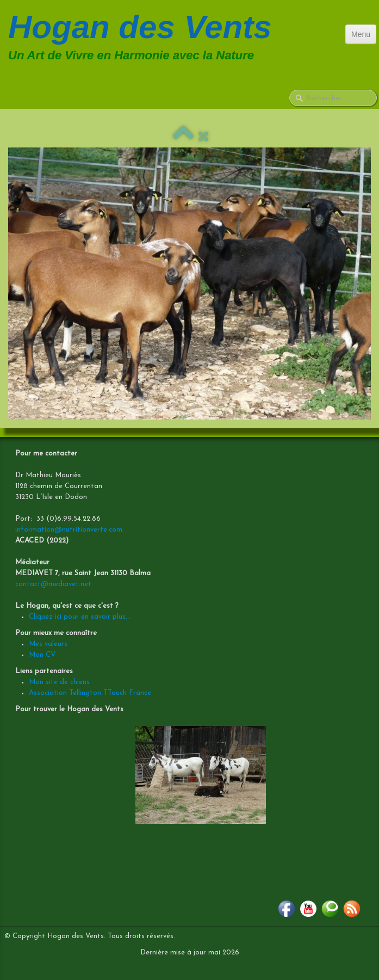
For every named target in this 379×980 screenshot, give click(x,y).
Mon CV (42, 655)
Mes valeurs (48, 644)
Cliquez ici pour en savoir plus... (80, 617)
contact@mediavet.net (53, 584)
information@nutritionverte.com (69, 530)
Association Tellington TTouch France (90, 693)
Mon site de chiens (59, 682)
